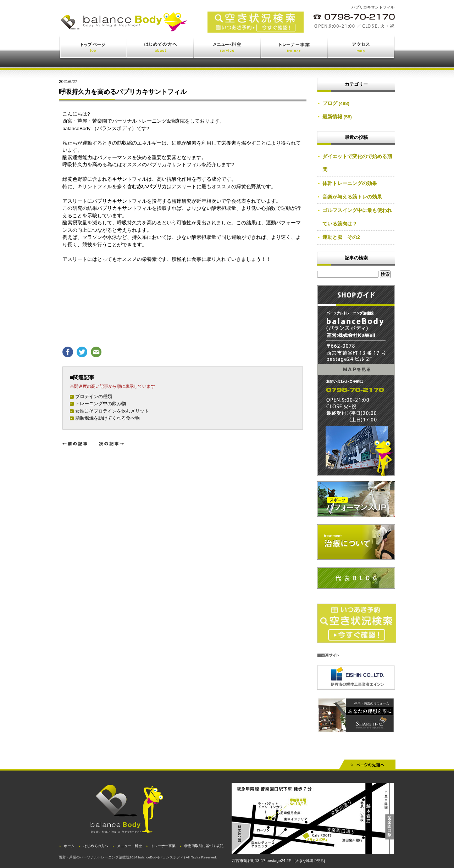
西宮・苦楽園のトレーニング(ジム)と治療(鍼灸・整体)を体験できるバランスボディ (156, 28)
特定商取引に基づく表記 (204, 846)
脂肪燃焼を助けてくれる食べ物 (107, 418)
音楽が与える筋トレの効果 (352, 197)
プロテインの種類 (94, 396)
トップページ (93, 48)
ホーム (69, 846)
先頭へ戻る (367, 767)
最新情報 (332, 117)
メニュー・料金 (228, 48)
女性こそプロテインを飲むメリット (112, 411)
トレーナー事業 (294, 48)
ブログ (330, 103)
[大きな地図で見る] (309, 861)
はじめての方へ (161, 48)
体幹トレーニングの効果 (350, 183)
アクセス (361, 48)
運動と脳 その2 (341, 237)
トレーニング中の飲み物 (101, 404)
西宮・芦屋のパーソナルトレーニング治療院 (94, 857)
